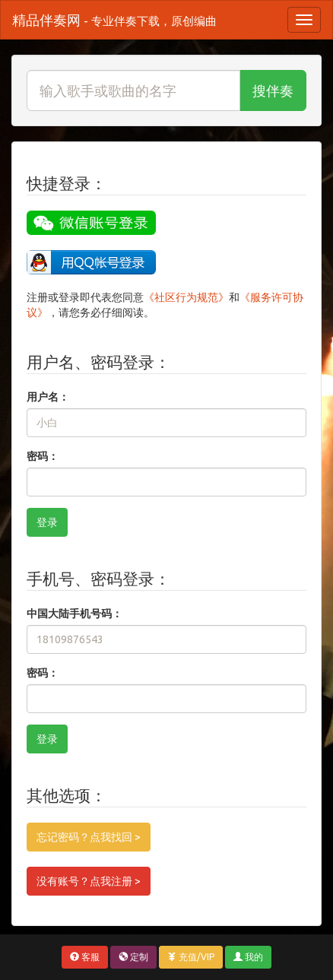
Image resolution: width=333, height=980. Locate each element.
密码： (43, 456)
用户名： (48, 397)
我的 (248, 957)
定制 (133, 957)
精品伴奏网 (114, 20)
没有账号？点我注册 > (89, 881)
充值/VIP (191, 957)
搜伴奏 (273, 90)
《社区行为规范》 (186, 297)
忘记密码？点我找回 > (89, 837)
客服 (85, 957)
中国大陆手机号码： (75, 614)
